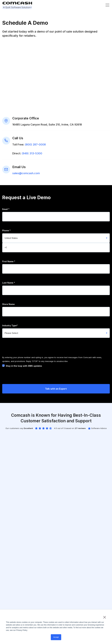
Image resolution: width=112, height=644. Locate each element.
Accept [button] (56, 637)
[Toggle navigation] (107, 5)
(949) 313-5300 (32, 153)
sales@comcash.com (26, 173)
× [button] (104, 617)
